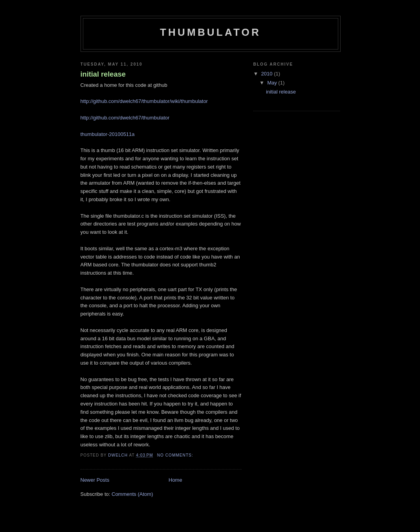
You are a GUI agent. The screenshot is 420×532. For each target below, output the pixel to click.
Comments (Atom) (132, 494)
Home (175, 480)
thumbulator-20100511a (108, 134)
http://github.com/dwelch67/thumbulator (125, 118)
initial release (103, 74)
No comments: (176, 455)
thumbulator (210, 32)
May (273, 83)
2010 (268, 74)
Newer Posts (95, 480)
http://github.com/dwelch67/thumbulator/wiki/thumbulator (144, 101)
